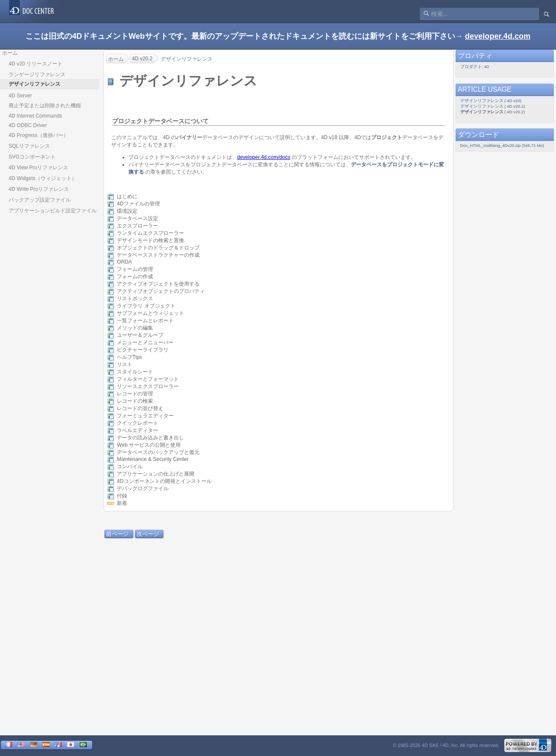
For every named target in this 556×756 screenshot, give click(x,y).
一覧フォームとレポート (145, 320)
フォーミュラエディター (145, 416)
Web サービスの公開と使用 (149, 445)
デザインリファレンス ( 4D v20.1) (493, 106)
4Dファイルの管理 (138, 204)
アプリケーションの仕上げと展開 (156, 474)
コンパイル (130, 467)
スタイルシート (135, 372)
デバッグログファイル (143, 488)
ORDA (124, 262)
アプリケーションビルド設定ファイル (53, 211)
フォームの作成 (135, 277)
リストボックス (135, 299)
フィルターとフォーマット (148, 379)
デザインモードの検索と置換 (150, 240)
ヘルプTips (129, 357)
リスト (125, 364)
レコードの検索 (135, 401)
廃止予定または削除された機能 (45, 106)
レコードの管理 (135, 394)
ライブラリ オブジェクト (146, 306)
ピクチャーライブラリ (143, 350)
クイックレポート (137, 423)
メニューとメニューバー (145, 342)
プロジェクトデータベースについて (160, 121)
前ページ (117, 534)
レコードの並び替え (140, 408)
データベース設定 (137, 218)
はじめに (127, 196)
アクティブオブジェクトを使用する (158, 284)
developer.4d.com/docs (264, 157)
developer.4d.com (498, 36)
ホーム (10, 53)
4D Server (20, 96)
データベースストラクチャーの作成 (158, 255)
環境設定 (127, 211)
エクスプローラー (137, 226)
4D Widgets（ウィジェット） (43, 178)
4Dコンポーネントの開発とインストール (164, 481)
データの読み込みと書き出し (150, 438)
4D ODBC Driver (28, 125)
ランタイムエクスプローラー (150, 233)
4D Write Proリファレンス (39, 189)
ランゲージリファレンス (37, 75)
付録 (122, 496)
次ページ (148, 534)
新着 (122, 503)
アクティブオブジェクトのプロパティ (161, 291)
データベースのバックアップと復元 (158, 452)
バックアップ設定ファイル (40, 200)
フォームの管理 (135, 269)
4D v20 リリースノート (36, 64)
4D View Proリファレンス (38, 168)
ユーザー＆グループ (140, 335)
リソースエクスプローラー (148, 386)
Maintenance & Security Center (153, 460)
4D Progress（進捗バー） (39, 135)
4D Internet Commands (35, 116)
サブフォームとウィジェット (150, 313)
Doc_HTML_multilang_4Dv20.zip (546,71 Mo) (502, 145)
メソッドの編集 (135, 328)
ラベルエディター (137, 430)
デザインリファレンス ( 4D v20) (491, 101)
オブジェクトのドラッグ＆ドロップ (158, 248)
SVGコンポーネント (32, 157)
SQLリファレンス (29, 146)
